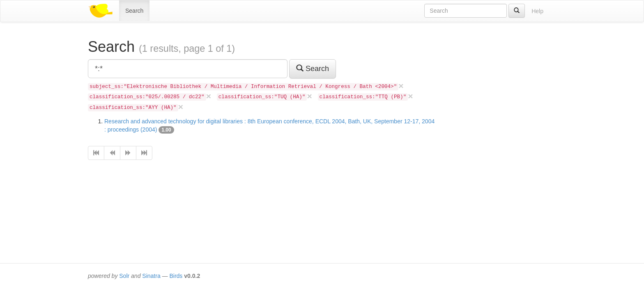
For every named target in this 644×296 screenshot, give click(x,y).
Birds (176, 276)
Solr (124, 276)
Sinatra (151, 276)
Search (134, 11)
